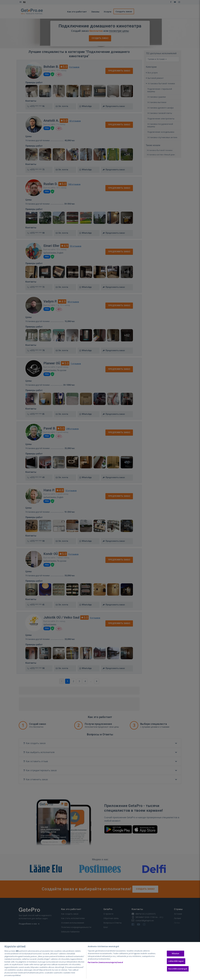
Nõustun (176, 954)
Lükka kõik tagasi (176, 961)
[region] (100, 961)
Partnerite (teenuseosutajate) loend (105, 962)
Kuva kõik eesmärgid (178, 969)
